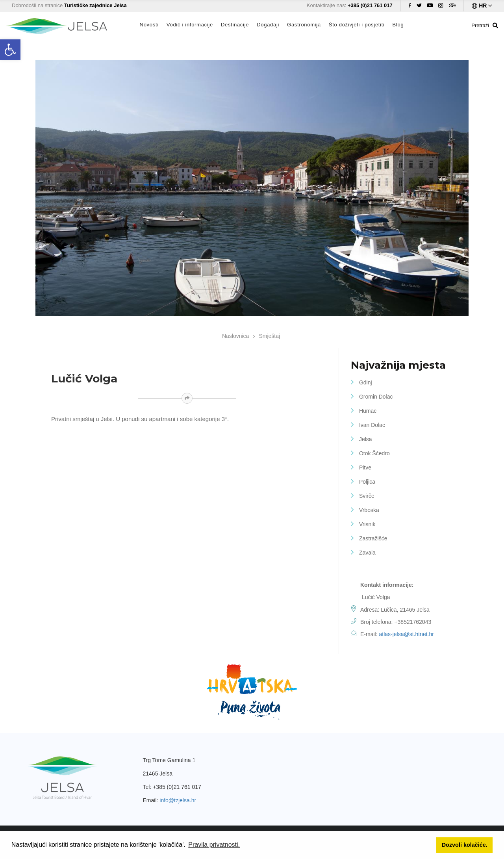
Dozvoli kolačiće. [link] (465, 845)
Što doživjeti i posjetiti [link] (357, 25)
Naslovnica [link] (235, 336)
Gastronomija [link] (304, 25)
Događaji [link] (268, 25)
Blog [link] (398, 25)
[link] (10, 50)
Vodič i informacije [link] (190, 25)
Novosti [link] (149, 25)
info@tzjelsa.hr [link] (178, 800)
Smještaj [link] (269, 336)
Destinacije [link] (235, 25)
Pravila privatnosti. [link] (214, 845)
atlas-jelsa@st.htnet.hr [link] (406, 634)
